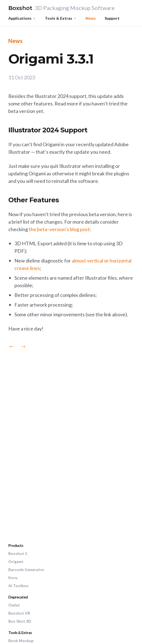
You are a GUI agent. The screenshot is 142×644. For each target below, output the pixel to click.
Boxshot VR (19, 613)
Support (112, 18)
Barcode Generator (26, 570)
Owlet (14, 605)
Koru (13, 578)
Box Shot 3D (20, 621)
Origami (16, 561)
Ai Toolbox (18, 586)
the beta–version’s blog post (59, 229)
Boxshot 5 (18, 553)
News (91, 18)
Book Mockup (21, 641)
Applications (20, 18)
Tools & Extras (59, 18)
